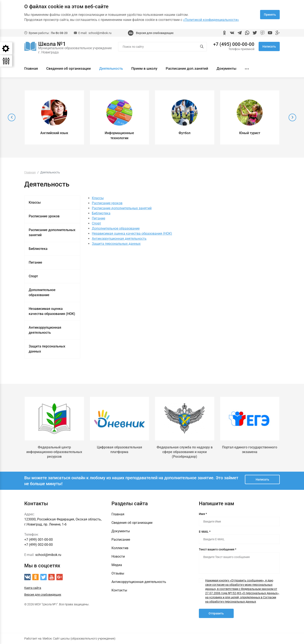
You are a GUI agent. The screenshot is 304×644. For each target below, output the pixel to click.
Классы (35, 202)
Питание (35, 262)
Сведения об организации (69, 68)
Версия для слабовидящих (155, 33)
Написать (269, 46)
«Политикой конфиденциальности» (211, 20)
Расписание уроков (44, 216)
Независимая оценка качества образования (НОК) (52, 311)
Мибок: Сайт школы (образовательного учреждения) (79, 639)
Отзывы (118, 573)
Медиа (117, 565)
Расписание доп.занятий (187, 68)
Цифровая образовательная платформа (119, 450)
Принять (270, 15)
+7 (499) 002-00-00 (39, 545)
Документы (227, 68)
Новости (118, 556)
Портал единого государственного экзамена (250, 450)
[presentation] (12, 117)
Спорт (33, 276)
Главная (31, 68)
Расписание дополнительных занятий (52, 232)
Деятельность (111, 68)
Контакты (119, 590)
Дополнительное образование (42, 292)
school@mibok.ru (100, 33)
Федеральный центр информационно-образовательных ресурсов (54, 452)
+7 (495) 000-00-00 (234, 44)
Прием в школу (144, 68)
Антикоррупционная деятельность (45, 330)
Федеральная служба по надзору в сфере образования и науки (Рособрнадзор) (185, 452)
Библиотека (38, 249)
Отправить (216, 613)
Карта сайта (33, 588)
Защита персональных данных (47, 349)
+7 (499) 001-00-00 (39, 540)
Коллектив (120, 548)
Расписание (121, 540)
